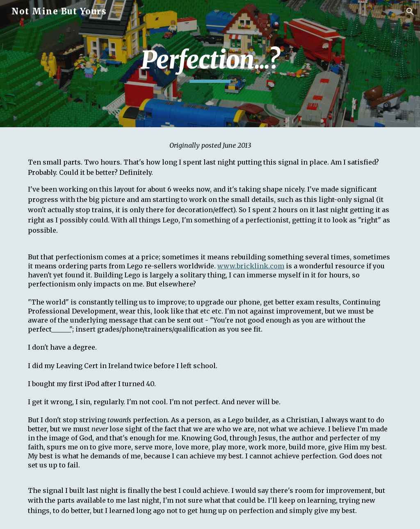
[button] (410, 11)
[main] (210, 64)
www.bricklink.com (251, 266)
